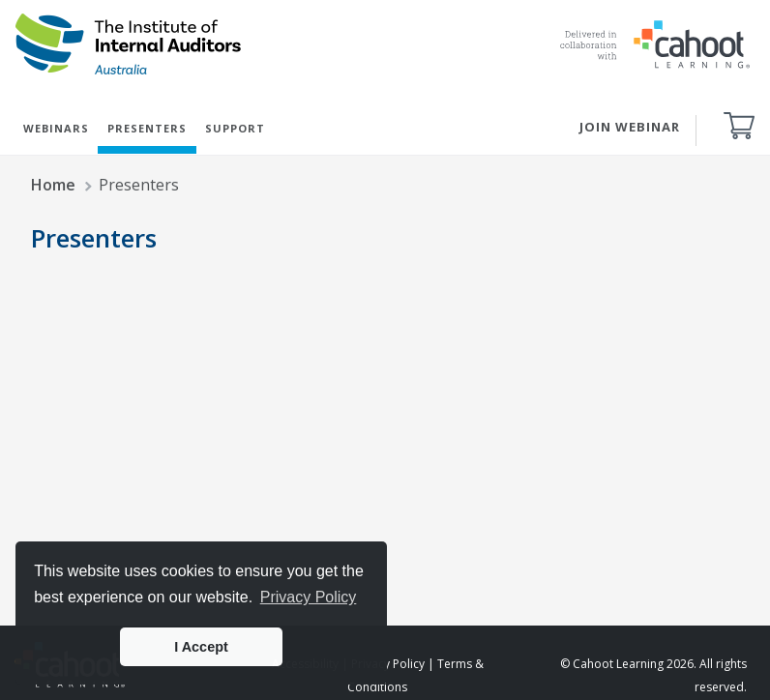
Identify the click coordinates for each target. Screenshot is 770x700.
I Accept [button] (201, 647)
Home (53, 185)
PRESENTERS (147, 128)
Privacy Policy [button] (309, 597)
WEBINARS (56, 128)
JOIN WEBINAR (630, 127)
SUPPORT (235, 128)
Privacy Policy (388, 664)
